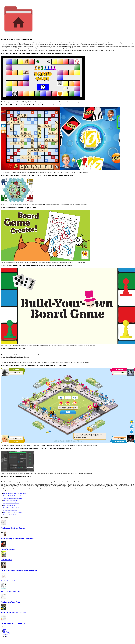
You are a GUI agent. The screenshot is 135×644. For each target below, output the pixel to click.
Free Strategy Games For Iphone (11, 501)
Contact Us (6, 630)
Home (5, 629)
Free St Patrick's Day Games (10, 505)
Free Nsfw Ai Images (8, 549)
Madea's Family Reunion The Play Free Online (17, 539)
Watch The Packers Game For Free (13, 613)
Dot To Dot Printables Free (10, 591)
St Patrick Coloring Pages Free (10, 510)
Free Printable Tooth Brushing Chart (14, 623)
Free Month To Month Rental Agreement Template (15, 493)
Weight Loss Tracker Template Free (11, 503)
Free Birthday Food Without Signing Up (12, 508)
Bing (7, 636)
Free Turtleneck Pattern (9, 581)
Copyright (6, 634)
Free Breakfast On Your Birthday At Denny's (13, 496)
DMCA (5, 632)
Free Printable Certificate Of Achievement (13, 512)
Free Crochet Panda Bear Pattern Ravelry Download (20, 570)
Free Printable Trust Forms (10, 602)
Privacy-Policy (7, 633)
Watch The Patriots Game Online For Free (13, 498)
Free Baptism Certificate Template (13, 528)
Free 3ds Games (6, 560)
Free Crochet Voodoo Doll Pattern (11, 515)
